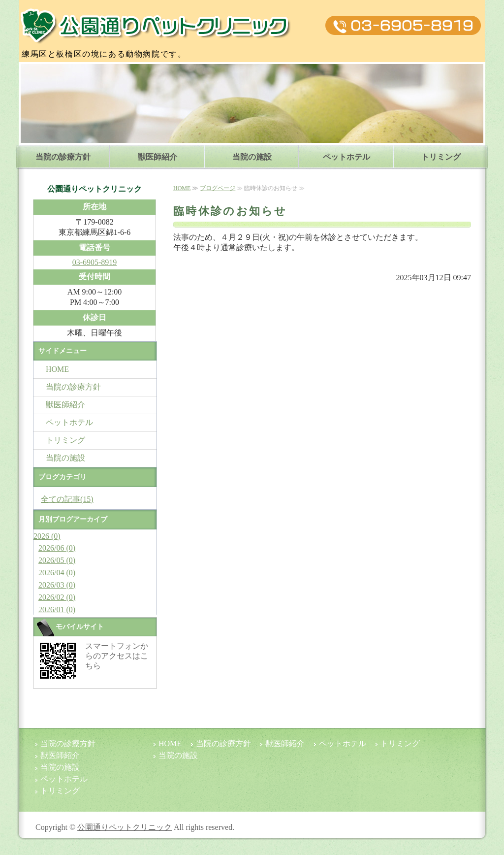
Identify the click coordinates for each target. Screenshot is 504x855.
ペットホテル (346, 157)
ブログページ (218, 188)
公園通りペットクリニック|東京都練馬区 (156, 26)
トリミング (441, 157)
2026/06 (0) (57, 548)
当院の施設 (252, 157)
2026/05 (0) (57, 560)
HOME (182, 188)
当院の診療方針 (63, 157)
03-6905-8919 (95, 262)
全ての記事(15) (67, 499)
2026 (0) (47, 536)
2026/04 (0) (57, 573)
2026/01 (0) (57, 609)
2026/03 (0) (57, 585)
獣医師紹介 (157, 157)
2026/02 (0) (57, 597)
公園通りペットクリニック (125, 827)
